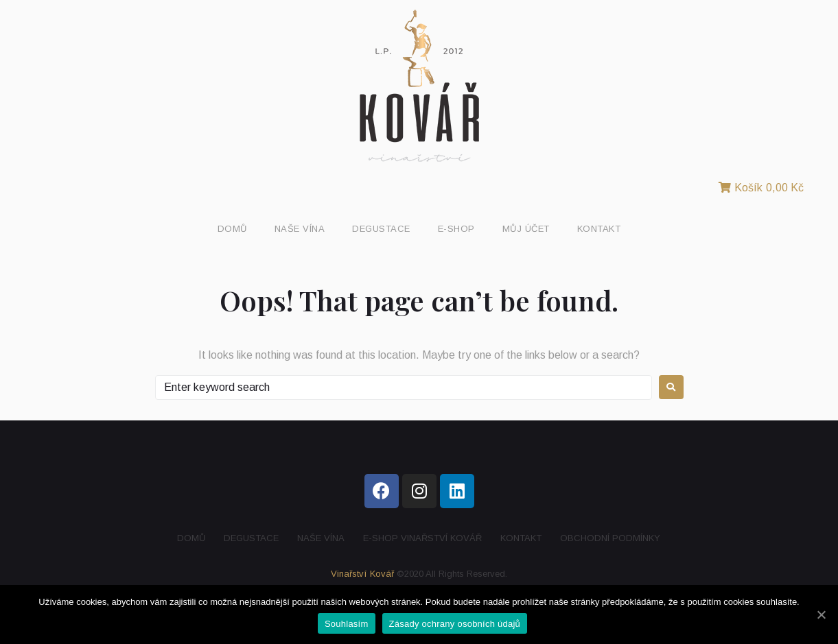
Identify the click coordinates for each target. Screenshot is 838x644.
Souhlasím (347, 624)
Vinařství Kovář (362, 574)
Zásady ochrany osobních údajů (455, 624)
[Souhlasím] (821, 615)
